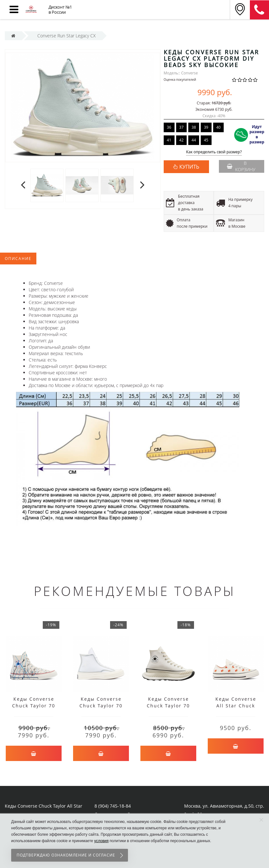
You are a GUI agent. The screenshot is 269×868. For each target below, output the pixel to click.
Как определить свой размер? (214, 152)
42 (182, 140)
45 (206, 140)
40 (219, 127)
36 (169, 127)
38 (194, 127)
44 (194, 140)
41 (169, 140)
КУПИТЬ (189, 167)
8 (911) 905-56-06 (259, 10)
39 (206, 127)
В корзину (241, 166)
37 (182, 127)
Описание (18, 259)
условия (101, 841)
